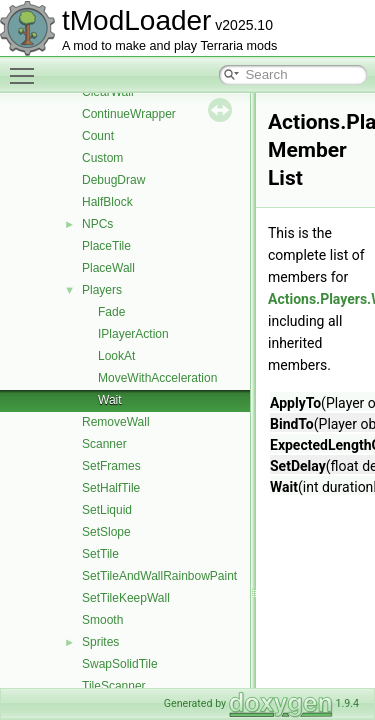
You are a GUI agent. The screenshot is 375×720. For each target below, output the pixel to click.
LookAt (116, 356)
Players (102, 290)
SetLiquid (107, 510)
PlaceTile (106, 246)
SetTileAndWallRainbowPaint (159, 576)
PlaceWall (108, 268)
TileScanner (114, 686)
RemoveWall (116, 422)
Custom (102, 158)
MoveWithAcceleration (157, 378)
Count (98, 136)
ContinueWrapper (129, 114)
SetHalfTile (111, 488)
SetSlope (106, 532)
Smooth (102, 620)
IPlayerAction (133, 334)
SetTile (100, 554)
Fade (111, 312)
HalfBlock (107, 202)
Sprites (100, 642)
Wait (110, 400)
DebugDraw (113, 180)
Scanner (104, 444)
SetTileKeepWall (126, 598)
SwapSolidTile (120, 664)
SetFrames (111, 466)
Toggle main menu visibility (27, 67)
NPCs (97, 224)
